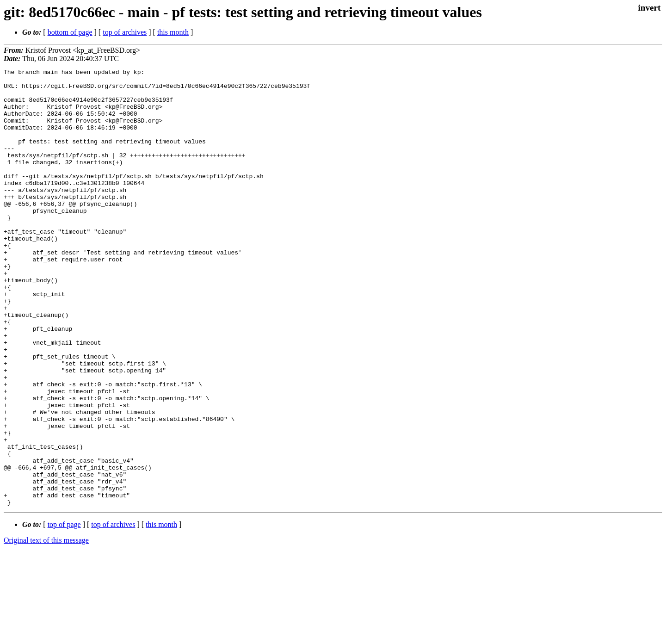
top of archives (125, 32)
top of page (64, 612)
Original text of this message (46, 628)
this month (173, 32)
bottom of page (70, 32)
